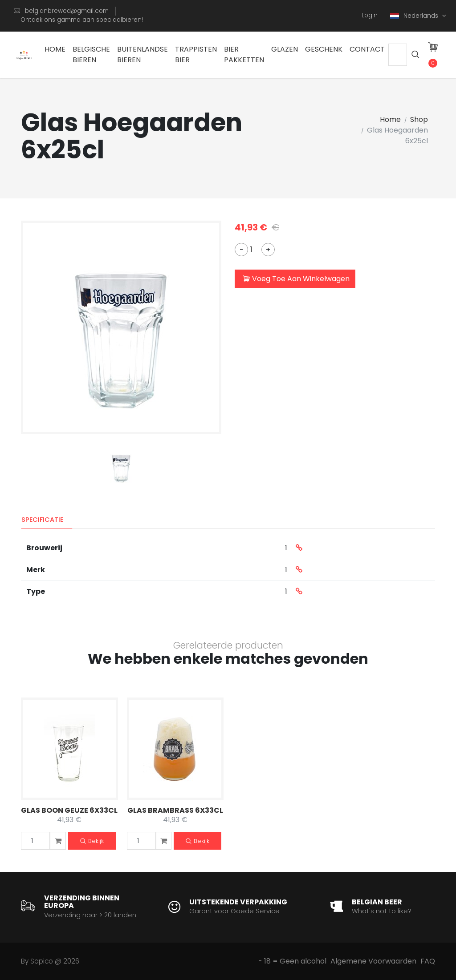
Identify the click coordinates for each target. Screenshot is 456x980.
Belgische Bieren (91, 54)
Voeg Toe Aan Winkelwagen (296, 279)
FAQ (428, 961)
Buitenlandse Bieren (142, 54)
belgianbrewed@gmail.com (67, 11)
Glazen (285, 49)
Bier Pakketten (244, 54)
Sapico (42, 961)
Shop (419, 119)
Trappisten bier (196, 54)
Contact (367, 49)
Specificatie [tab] (43, 520)
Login (370, 15)
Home (55, 49)
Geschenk (324, 49)
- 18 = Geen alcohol (292, 961)
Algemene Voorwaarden (373, 961)
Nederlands (415, 16)
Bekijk (92, 841)
